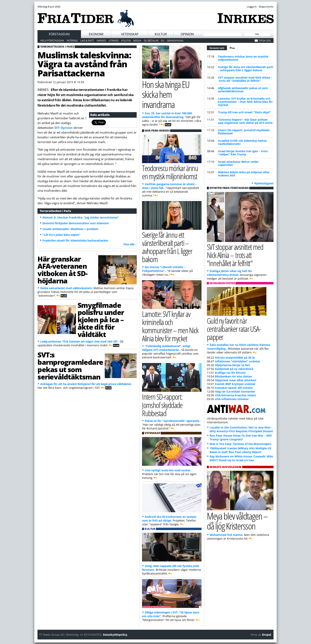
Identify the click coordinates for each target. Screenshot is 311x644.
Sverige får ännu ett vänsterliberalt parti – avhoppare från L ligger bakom (246, 69)
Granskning (175, 40)
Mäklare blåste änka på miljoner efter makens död (244, 174)
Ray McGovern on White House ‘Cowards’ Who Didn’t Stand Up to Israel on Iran (241, 458)
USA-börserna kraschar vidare (235, 395)
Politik (126, 40)
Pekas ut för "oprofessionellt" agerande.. (173, 421)
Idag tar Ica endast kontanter (235, 391)
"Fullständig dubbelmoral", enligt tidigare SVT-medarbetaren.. (166, 348)
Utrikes (114, 40)
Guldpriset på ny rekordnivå (234, 369)
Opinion (187, 34)
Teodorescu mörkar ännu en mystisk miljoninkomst (243, 58)
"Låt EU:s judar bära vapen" (61, 235)
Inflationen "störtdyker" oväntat (237, 361)
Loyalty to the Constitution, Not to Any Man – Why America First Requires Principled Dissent (241, 429)
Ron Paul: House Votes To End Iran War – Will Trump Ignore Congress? (241, 437)
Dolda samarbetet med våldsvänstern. (66, 288)
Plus (232, 48)
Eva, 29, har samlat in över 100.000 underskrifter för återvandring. (167, 115)
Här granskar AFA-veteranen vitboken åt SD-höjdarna (62, 270)
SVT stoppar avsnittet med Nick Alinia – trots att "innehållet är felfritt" (245, 79)
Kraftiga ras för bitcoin (230, 373)
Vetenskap (130, 34)
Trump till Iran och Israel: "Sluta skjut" (244, 112)
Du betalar (151, 40)
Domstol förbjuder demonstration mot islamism (76, 223)
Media (137, 40)
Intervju (72, 40)
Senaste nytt (218, 47)
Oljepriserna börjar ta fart (232, 365)
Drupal (267, 635)
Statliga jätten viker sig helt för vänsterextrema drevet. (229, 273)
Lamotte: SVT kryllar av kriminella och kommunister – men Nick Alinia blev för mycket (245, 102)
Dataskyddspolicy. (115, 635)
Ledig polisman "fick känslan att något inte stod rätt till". (80, 341)
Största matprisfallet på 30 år (235, 358)
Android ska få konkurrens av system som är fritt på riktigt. (169, 519)
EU (163, 40)
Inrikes (101, 40)
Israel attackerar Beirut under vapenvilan (238, 163)
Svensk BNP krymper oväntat (235, 384)
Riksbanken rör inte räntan (233, 376)
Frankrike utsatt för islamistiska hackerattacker (75, 240)
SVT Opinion (63, 128)
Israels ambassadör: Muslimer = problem (70, 229)
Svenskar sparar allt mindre (234, 388)
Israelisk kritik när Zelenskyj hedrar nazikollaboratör (242, 142)
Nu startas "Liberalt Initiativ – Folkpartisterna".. (164, 269)
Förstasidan (59, 34)
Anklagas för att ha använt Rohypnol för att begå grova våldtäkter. (86, 384)
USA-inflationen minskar (232, 399)
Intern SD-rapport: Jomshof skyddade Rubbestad (244, 132)
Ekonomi (96, 34)
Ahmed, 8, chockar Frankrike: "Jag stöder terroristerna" (81, 217)
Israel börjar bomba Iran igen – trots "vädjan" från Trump (243, 153)
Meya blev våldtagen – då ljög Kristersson (237, 521)
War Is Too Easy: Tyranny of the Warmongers (240, 444)
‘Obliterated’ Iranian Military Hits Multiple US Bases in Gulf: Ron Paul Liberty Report (240, 450)
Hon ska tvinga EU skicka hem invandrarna (166, 94)
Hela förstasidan (52, 40)
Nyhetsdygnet (264, 183)
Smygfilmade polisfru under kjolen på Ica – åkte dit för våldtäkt (101, 320)
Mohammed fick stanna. (226, 535)
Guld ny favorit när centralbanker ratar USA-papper (234, 329)
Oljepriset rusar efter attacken (236, 380)
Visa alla (129, 244)
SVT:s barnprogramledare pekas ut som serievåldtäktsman (70, 366)
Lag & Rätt (87, 40)
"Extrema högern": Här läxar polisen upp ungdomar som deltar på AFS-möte (245, 121)
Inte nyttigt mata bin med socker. (168, 470)
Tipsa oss (265, 40)
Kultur (161, 34)
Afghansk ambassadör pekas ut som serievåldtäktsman (243, 90)
